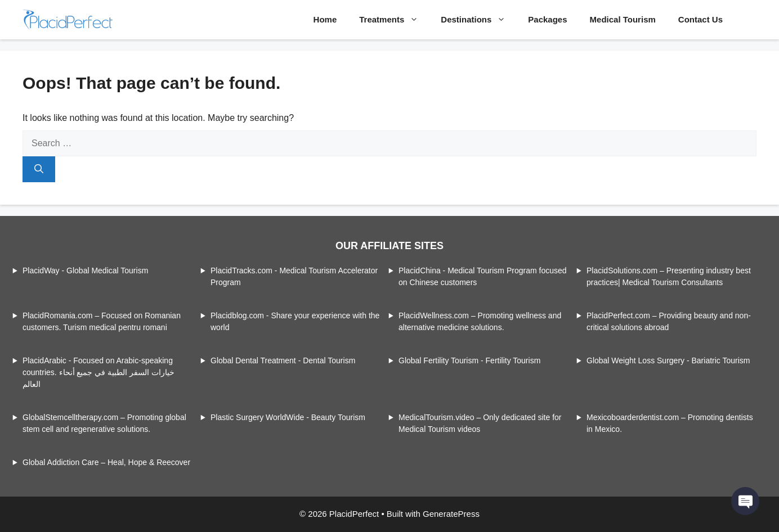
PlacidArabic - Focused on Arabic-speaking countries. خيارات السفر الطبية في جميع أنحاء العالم (99, 372)
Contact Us (700, 19)
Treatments (394, 20)
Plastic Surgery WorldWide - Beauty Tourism (288, 417)
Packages (547, 19)
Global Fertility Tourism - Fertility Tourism (469, 360)
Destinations (479, 20)
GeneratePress (451, 514)
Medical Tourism (623, 19)
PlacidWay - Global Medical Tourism (85, 270)
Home (325, 19)
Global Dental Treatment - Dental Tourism (283, 360)
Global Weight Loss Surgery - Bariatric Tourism (668, 360)
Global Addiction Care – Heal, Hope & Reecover (106, 462)
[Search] (39, 169)
